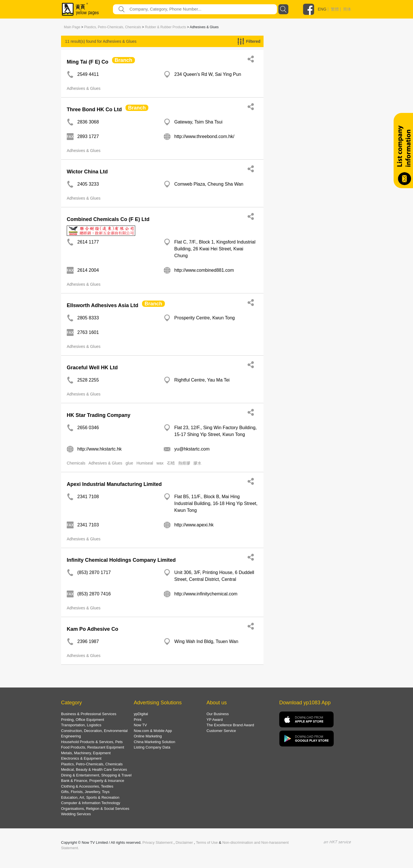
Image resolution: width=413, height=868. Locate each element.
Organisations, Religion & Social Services (95, 809)
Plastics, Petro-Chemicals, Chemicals (113, 27)
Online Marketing (148, 736)
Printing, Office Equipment (83, 720)
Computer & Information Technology (91, 803)
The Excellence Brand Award (230, 725)
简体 (347, 9)
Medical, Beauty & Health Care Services (94, 769)
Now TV (140, 725)
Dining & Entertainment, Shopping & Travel (96, 775)
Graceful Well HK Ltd (92, 368)
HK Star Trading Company (99, 415)
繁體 (335, 9)
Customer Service (221, 731)
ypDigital (141, 714)
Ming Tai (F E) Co (88, 62)
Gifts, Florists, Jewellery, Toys (85, 792)
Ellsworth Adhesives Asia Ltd (103, 305)
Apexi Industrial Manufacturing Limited (114, 484)
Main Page (72, 27)
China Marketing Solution (154, 742)
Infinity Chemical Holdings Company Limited (121, 560)
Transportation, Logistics (81, 725)
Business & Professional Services (89, 714)
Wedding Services (76, 814)
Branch (124, 60)
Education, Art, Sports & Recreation (90, 797)
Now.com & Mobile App (153, 731)
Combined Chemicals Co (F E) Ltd (108, 219)
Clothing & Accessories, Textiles (87, 786)
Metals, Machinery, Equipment (86, 753)
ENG (322, 9)
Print (138, 720)
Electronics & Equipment (81, 758)
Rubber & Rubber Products (165, 27)
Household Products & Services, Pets (92, 742)
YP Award (215, 720)
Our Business (218, 714)
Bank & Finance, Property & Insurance (93, 781)
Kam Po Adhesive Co (92, 629)
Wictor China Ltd (87, 172)
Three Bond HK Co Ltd (94, 109)
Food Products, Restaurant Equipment (93, 747)
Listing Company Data (152, 747)
